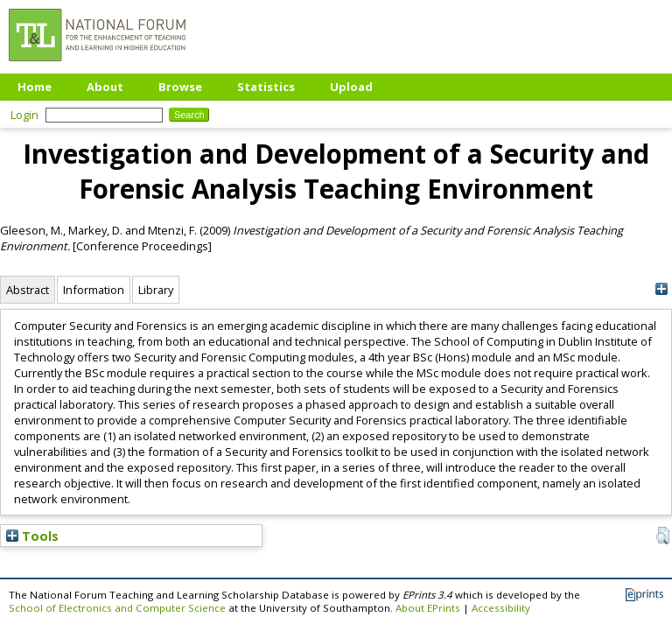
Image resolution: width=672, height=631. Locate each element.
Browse (180, 87)
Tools (32, 536)
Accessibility (501, 608)
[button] (663, 536)
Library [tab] (156, 290)
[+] (661, 289)
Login (24, 115)
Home (35, 87)
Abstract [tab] (28, 290)
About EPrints (428, 608)
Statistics (266, 87)
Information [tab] (94, 290)
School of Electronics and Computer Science (117, 608)
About (105, 87)
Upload (351, 87)
